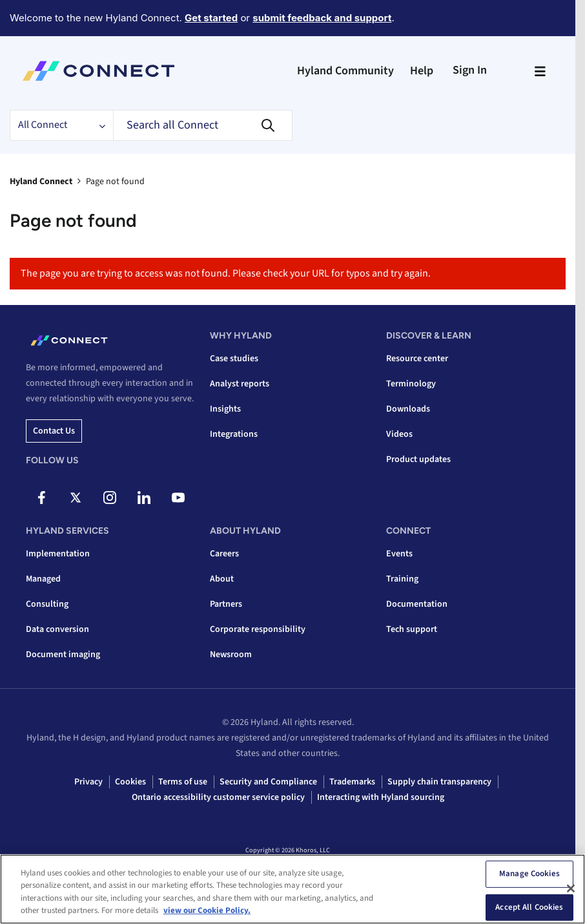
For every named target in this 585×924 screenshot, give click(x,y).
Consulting (47, 604)
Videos (399, 434)
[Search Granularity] (61, 125)
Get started (211, 18)
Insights (225, 409)
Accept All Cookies (529, 907)
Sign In (470, 70)
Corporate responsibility (258, 629)
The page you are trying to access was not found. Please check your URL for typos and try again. (226, 273)
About (222, 579)
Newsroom (231, 655)
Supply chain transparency (439, 782)
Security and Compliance (268, 782)
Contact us (54, 431)
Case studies (234, 359)
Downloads (408, 409)
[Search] (203, 125)
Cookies (130, 782)
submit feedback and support (322, 18)
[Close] (571, 888)
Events (399, 554)
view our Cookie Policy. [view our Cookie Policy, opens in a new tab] (207, 910)
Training (402, 579)
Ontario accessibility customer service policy (218, 797)
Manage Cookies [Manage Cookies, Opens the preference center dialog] (529, 874)
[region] (292, 889)
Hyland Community (345, 71)
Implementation (58, 554)
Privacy (88, 782)
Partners (226, 604)
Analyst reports (240, 384)
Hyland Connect (41, 182)
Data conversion (57, 629)
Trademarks (352, 782)
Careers (224, 554)
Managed (43, 579)
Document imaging (63, 655)
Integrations (234, 434)
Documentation (417, 604)
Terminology (411, 384)
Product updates (418, 459)
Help (422, 71)
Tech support (412, 629)
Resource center (417, 359)
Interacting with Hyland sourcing (381, 797)
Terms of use (183, 782)
